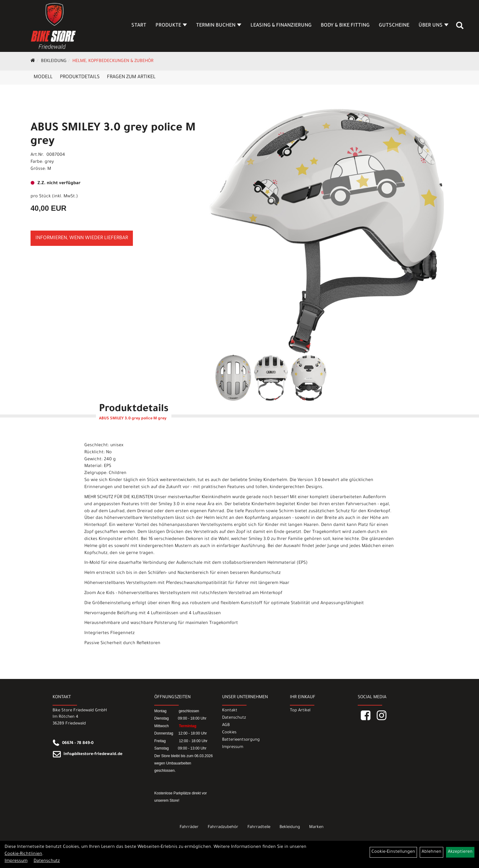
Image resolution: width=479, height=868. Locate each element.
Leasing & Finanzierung (281, 26)
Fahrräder (189, 827)
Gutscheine (394, 26)
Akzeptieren (460, 852)
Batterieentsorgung (241, 740)
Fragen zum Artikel (131, 77)
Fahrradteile (259, 827)
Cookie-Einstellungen (393, 852)
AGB (226, 725)
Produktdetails (80, 77)
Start (139, 26)
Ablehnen (431, 852)
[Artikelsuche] (460, 28)
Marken (316, 827)
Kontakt (230, 711)
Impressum (233, 747)
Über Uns (434, 26)
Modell (43, 77)
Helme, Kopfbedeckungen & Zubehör (113, 61)
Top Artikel (300, 711)
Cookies (229, 733)
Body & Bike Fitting (346, 26)
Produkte (172, 26)
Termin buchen (219, 26)
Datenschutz (234, 718)
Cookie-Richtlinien (23, 854)
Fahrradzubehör (223, 827)
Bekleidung (54, 61)
